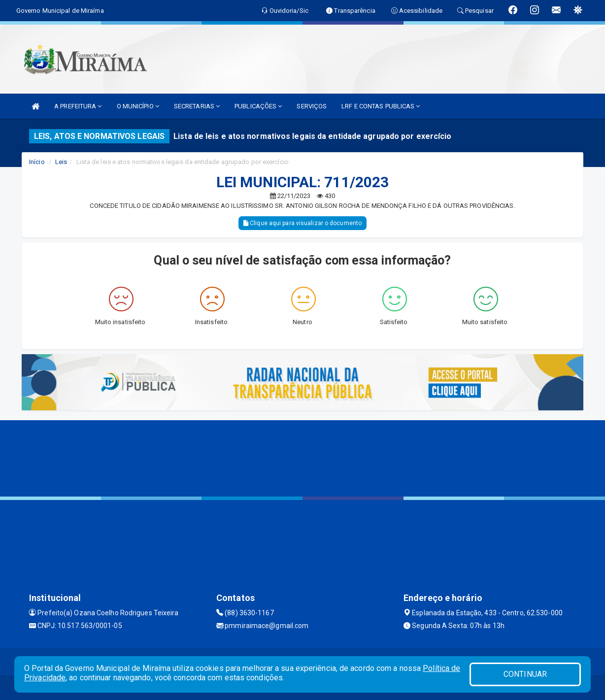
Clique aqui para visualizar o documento (302, 223)
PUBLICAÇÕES (258, 106)
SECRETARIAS (197, 106)
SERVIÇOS (312, 106)
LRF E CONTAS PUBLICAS (381, 106)
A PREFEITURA (78, 106)
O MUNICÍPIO (138, 106)
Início (37, 162)
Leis (61, 162)
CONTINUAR (525, 674)
